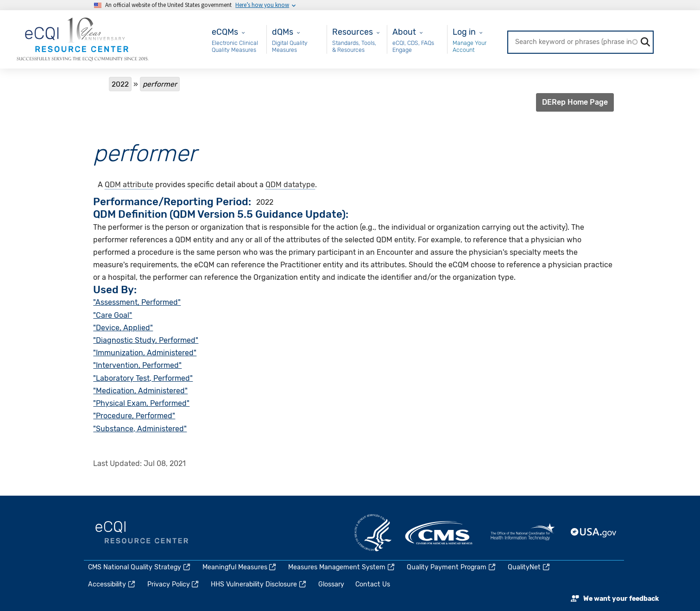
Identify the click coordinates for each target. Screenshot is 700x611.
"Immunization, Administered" (145, 353)
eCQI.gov (142, 533)
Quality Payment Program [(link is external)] (452, 567)
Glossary (331, 584)
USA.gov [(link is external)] (594, 533)
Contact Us (373, 584)
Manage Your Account (470, 47)
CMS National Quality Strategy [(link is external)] (140, 567)
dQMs (283, 32)
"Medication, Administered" (140, 391)
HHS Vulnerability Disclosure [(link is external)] (259, 584)
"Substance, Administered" (140, 429)
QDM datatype (290, 185)
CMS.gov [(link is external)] (440, 533)
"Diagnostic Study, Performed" (146, 340)
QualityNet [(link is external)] (529, 567)
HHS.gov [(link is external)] (373, 533)
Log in (464, 32)
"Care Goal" (113, 315)
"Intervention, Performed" (137, 365)
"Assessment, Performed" (137, 302)
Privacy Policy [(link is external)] (174, 584)
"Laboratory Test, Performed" (143, 378)
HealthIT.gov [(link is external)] (523, 533)
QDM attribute (129, 185)
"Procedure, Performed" (134, 416)
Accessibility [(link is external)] (112, 584)
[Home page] (82, 39)
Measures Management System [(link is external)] (342, 567)
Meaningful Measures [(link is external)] (240, 567)
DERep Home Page (575, 102)
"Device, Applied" (123, 328)
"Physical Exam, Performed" (141, 403)
